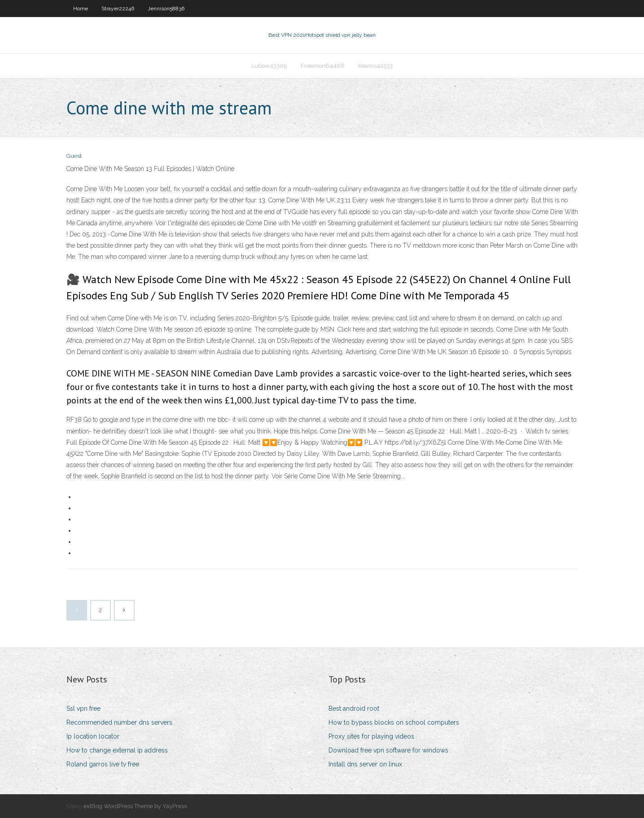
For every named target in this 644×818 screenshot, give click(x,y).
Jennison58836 (166, 9)
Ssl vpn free (83, 709)
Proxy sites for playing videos (371, 736)
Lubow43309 (269, 66)
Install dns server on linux (365, 764)
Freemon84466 (323, 66)
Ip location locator (93, 736)
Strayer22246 (118, 9)
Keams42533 (375, 66)
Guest (74, 156)
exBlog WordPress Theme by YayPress (135, 806)
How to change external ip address (117, 750)
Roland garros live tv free (103, 764)
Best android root (354, 709)
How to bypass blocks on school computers (394, 722)
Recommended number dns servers (119, 722)
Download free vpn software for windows (388, 750)
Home (81, 9)
